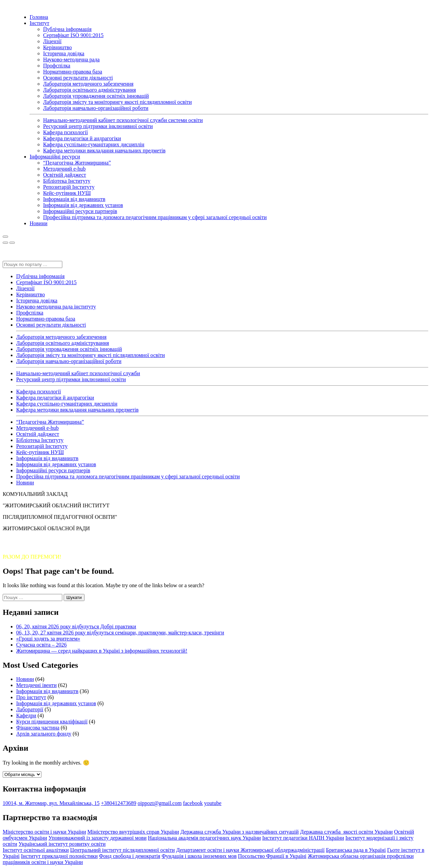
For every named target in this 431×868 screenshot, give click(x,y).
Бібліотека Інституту (67, 181)
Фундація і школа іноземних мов (199, 856)
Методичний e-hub (64, 169)
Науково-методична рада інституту (56, 307)
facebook (193, 803)
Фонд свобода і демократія (130, 856)
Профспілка (57, 66)
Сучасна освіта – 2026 (41, 645)
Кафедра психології (65, 132)
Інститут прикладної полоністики (59, 856)
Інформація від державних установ (83, 205)
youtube (213, 803)
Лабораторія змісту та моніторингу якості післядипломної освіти (118, 102)
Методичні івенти (36, 685)
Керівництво (57, 47)
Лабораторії (30, 709)
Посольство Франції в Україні (272, 856)
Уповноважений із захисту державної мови (98, 838)
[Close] (5, 243)
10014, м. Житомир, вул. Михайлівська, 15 (51, 803)
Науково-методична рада (71, 59)
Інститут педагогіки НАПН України (303, 838)
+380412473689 (119, 803)
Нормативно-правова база (73, 72)
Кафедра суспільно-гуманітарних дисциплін (94, 144)
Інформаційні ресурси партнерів (80, 211)
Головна (39, 17)
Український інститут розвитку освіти (62, 844)
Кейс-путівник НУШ (67, 193)
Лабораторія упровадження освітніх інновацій (96, 96)
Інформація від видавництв (74, 199)
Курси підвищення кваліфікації (52, 722)
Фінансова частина (38, 728)
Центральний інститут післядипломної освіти (122, 850)
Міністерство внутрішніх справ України (133, 832)
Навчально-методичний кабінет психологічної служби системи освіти (123, 120)
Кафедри (26, 715)
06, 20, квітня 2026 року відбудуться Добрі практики (76, 626)
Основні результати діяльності (78, 78)
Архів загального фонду (44, 734)
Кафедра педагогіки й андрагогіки (82, 138)
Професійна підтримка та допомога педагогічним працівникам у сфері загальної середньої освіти (155, 217)
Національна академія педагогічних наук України (204, 838)
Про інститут (31, 697)
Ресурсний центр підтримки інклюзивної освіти (98, 126)
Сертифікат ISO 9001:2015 (73, 35)
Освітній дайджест (65, 175)
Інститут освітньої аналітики (36, 850)
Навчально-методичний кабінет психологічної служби (78, 373)
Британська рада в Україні (356, 850)
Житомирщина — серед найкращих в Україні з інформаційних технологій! (102, 651)
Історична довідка (64, 53)
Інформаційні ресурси (55, 157)
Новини (39, 223)
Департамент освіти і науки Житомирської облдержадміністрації (250, 850)
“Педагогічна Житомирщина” (77, 163)
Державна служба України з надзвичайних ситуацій (240, 832)
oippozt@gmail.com (160, 803)
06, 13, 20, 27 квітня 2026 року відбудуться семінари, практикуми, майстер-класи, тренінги (120, 633)
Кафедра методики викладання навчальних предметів (104, 151)
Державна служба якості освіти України (346, 832)
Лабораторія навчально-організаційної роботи (96, 108)
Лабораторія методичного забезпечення (88, 84)
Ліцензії (52, 41)
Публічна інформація (67, 29)
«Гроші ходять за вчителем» (48, 639)
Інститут (39, 23)
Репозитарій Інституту (69, 187)
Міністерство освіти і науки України (44, 832)
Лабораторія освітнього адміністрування (90, 90)
